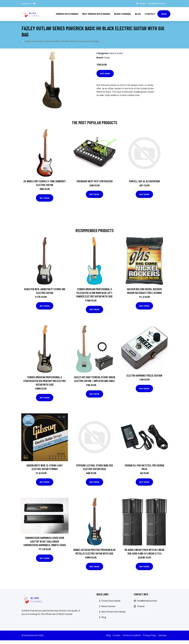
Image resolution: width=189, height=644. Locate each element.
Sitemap (162, 635)
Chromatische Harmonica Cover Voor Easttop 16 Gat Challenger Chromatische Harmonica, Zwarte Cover (45, 541)
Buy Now (105, 73)
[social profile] (34, 4)
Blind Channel (123, 14)
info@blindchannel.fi (157, 3)
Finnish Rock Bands (67, 14)
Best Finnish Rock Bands (96, 14)
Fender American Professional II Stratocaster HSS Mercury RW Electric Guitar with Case (45, 381)
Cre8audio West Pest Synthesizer (95, 181)
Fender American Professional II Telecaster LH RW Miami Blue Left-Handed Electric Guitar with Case (94, 293)
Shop (164, 14)
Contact (150, 14)
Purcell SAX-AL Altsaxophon (144, 181)
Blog (138, 14)
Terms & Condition (132, 635)
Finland (143, 3)
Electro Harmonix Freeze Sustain (144, 375)
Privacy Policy (150, 635)
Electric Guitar (116, 53)
